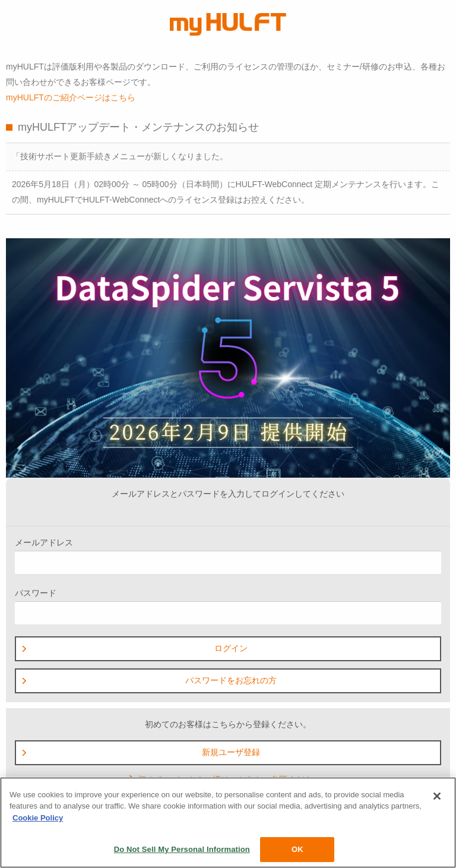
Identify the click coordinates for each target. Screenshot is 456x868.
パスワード (228, 606)
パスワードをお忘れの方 (148, 680)
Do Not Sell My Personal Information (182, 849)
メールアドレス (228, 556)
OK (297, 849)
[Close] (437, 796)
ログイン (134, 648)
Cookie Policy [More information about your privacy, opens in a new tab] (38, 818)
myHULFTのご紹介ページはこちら (71, 97)
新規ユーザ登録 (140, 752)
